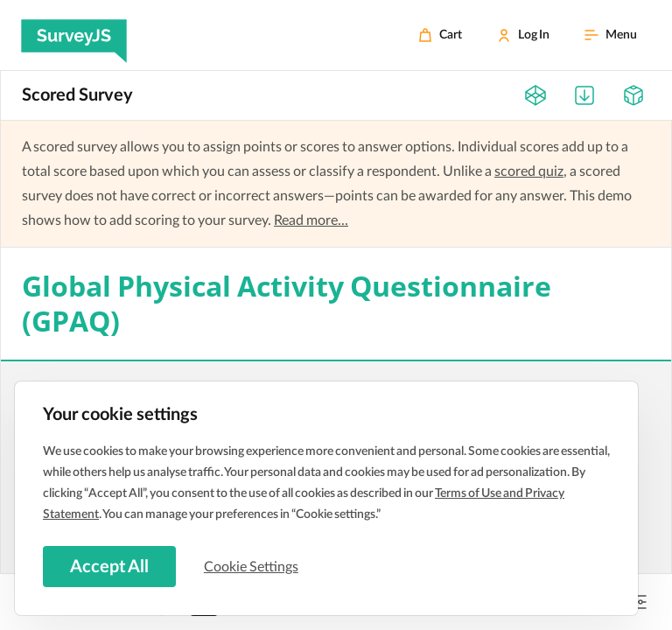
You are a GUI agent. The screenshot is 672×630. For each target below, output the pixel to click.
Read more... (311, 220)
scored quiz (529, 171)
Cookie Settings (253, 566)
